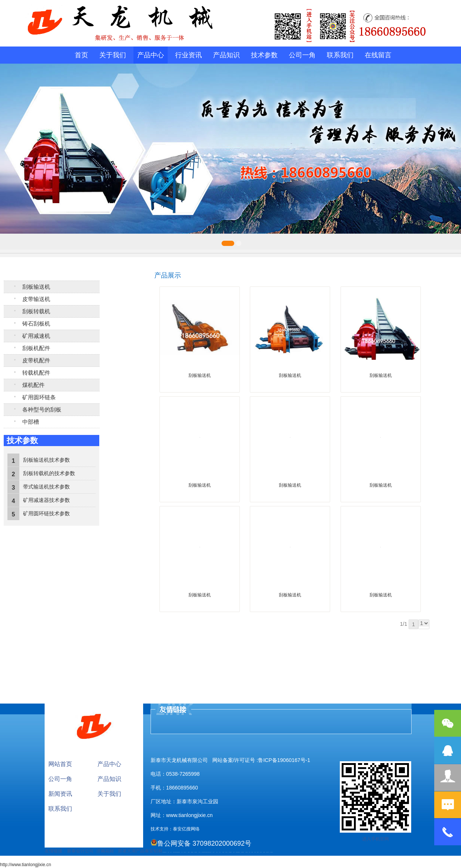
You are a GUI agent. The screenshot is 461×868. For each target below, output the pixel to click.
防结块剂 (209, 852)
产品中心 (151, 55)
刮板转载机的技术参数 (49, 473)
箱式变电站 (264, 852)
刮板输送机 (36, 287)
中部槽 (31, 422)
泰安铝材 (154, 851)
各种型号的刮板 (42, 410)
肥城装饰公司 (207, 852)
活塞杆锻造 (175, 852)
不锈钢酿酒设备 (192, 852)
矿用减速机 (36, 336)
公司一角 (302, 55)
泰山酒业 (168, 852)
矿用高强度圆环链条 (164, 852)
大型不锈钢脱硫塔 (230, 852)
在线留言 (378, 55)
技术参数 (264, 55)
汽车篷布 (249, 852)
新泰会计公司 (80, 851)
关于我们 (113, 55)
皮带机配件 (36, 361)
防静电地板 (189, 852)
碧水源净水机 (226, 852)
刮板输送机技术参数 (46, 460)
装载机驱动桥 (179, 852)
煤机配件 (33, 385)
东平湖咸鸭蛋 (246, 852)
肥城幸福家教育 (196, 852)
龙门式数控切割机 (242, 852)
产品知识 (226, 55)
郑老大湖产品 (131, 851)
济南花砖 (105, 851)
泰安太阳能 (199, 852)
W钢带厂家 (258, 852)
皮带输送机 (36, 299)
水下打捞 (182, 852)
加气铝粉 (255, 852)
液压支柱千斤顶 (185, 852)
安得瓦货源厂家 (272, 852)
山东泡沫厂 (211, 852)
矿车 (166, 852)
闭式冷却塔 (261, 852)
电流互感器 (177, 852)
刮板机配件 (36, 348)
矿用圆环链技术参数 (46, 513)
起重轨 (173, 852)
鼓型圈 (171, 852)
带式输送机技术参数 (46, 487)
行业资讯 (188, 55)
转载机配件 (36, 373)
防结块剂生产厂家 (268, 852)
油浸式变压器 (203, 852)
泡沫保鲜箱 (223, 852)
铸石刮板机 (36, 324)
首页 (81, 55)
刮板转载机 (36, 311)
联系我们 (340, 55)
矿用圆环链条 (39, 397)
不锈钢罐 (252, 852)
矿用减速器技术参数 (46, 500)
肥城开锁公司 (205, 852)
